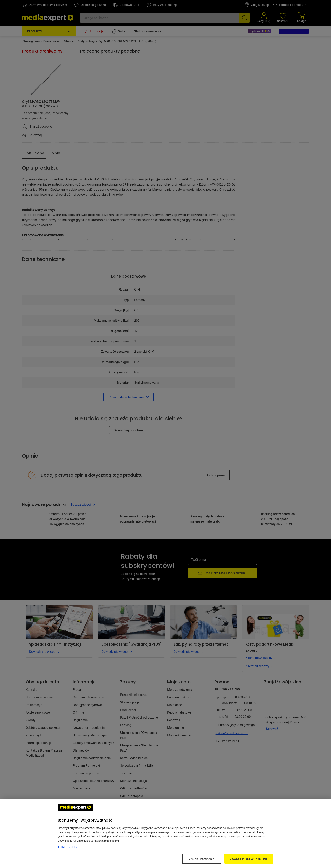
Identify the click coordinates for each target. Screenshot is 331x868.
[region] (165, 834)
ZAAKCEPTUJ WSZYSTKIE (249, 859)
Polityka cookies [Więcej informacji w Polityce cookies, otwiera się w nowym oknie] (68, 847)
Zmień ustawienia (202, 859)
